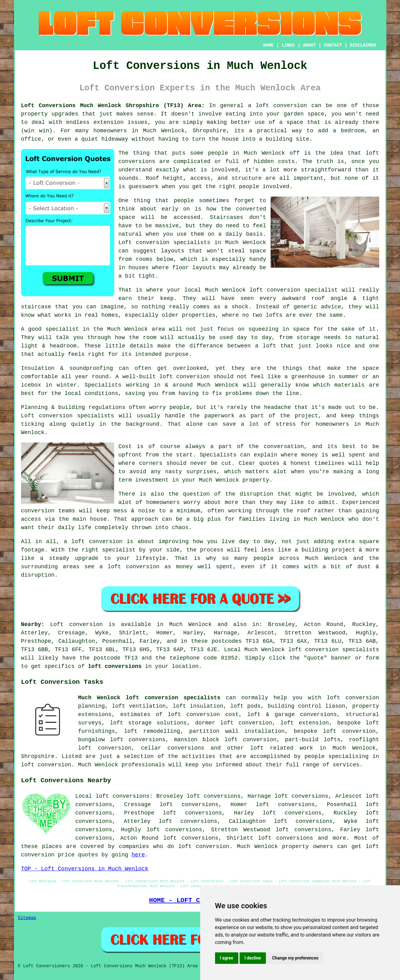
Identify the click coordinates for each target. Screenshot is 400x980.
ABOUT (309, 45)
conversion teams (48, 511)
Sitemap (27, 918)
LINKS (288, 45)
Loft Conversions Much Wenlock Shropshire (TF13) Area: (113, 106)
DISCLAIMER (363, 45)
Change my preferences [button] (295, 958)
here (138, 855)
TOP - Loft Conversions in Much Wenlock (85, 869)
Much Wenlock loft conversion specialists (149, 698)
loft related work (282, 748)
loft (270, 346)
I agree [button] (227, 958)
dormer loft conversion (234, 723)
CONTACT (333, 45)
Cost (125, 447)
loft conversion (185, 377)
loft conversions (115, 666)
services (346, 765)
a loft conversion (277, 106)
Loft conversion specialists (164, 243)
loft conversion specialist (294, 290)
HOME (268, 45)
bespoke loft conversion (335, 731)
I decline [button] (253, 958)
